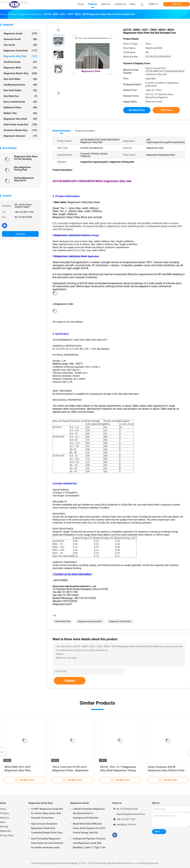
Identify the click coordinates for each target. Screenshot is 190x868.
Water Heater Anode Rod (20, 125)
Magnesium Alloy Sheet (20, 119)
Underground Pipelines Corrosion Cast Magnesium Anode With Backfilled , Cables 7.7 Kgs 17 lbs (89, 843)
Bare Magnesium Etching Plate (22, 168)
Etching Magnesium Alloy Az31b (24, 179)
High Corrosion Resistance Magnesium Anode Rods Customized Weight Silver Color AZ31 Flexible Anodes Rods (47, 829)
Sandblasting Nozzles (20, 85)
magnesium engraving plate (90, 621)
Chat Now (177, 4)
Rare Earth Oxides (20, 90)
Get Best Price (137, 110)
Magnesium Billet (20, 68)
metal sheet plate (63, 621)
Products (4, 813)
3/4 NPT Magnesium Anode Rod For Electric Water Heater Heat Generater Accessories (47, 813)
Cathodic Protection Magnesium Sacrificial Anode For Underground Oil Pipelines (89, 813)
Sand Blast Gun (20, 96)
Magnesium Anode (20, 34)
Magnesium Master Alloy (20, 73)
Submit (70, 681)
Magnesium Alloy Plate (20, 56)
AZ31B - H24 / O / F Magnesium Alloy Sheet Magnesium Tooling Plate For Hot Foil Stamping (118, 770)
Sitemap (4, 827)
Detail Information (62, 131)
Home (3, 809)
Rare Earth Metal (20, 79)
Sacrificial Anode (20, 62)
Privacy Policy (7, 835)
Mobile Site (6, 831)
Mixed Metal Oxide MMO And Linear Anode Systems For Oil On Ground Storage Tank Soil (89, 828)
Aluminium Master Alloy (20, 130)
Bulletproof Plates (20, 107)
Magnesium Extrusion (20, 136)
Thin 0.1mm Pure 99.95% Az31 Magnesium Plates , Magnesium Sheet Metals (70, 770)
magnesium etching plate (120, 621)
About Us (5, 818)
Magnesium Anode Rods (20, 51)
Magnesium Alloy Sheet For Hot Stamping (26, 158)
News (3, 822)
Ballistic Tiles (20, 113)
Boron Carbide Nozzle (20, 102)
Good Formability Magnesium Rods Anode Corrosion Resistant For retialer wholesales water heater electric (47, 844)
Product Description (85, 131)
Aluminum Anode (20, 39)
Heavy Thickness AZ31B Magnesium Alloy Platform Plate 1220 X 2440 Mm (166, 770)
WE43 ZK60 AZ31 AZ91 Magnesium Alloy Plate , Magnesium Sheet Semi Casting (22, 770)
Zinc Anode (20, 45)
